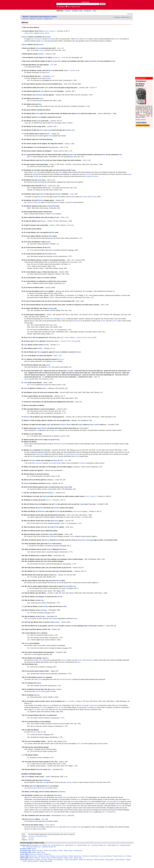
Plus (32, 577)
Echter (27, 777)
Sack (55, 575)
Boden (40, 829)
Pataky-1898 (24, 858)
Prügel (90, 504)
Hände (51, 136)
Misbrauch (74, 454)
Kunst (46, 88)
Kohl (61, 460)
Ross (52, 61)
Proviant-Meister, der (57, 845)
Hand (35, 147)
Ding (44, 160)
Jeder (26, 67)
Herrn (85, 39)
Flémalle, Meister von (119, 856)
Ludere (72, 536)
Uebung (63, 319)
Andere (27, 33)
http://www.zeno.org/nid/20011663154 (38, 836)
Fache (53, 214)
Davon (27, 643)
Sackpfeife (93, 61)
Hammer (50, 549)
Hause (44, 388)
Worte (60, 172)
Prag (63, 444)
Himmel (43, 221)
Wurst (50, 70)
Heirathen (40, 440)
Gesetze (41, 33)
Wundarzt (71, 155)
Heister (63, 425)
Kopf (47, 715)
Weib (45, 113)
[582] (23, 493)
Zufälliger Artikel (77, 11)
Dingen (48, 242)
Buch (84, 337)
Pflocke (47, 134)
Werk (48, 73)
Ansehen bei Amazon (143, 125)
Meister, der (46, 845)
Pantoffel (71, 701)
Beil (59, 301)
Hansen (96, 176)
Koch (120, 155)
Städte (78, 806)
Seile (79, 827)
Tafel (40, 379)
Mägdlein (64, 123)
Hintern (59, 61)
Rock (128, 799)
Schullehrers (89, 176)
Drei (25, 155)
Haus (57, 147)
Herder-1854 (24, 854)
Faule (26, 345)
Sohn (32, 450)
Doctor (78, 744)
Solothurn (56, 57)
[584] (23, 755)
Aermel (53, 689)
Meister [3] (32, 854)
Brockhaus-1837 (25, 849)
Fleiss (51, 319)
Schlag (50, 440)
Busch (58, 202)
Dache (48, 786)
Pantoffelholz (111, 812)
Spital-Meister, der (70, 845)
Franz (47, 31)
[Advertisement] (144, 5)
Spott (26, 744)
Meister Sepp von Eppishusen (73, 851)
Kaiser (32, 39)
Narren (65, 586)
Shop (94, 11)
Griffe (48, 206)
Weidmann (30, 202)
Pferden (36, 806)
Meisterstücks (40, 454)
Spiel (49, 527)
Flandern (52, 31)
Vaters (77, 456)
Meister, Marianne (35, 858)
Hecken (41, 200)
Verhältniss (82, 463)
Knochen (78, 352)
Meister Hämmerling (75, 856)
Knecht (41, 45)
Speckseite (66, 797)
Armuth (54, 254)
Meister (34, 849)
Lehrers (41, 660)
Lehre (35, 172)
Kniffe (53, 206)
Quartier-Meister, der (83, 845)
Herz (42, 41)
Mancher (27, 417)
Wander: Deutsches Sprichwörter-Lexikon (40, 17)
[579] (23, 134)
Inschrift (88, 174)
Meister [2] (40, 854)
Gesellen (48, 37)
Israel (39, 48)
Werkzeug (49, 147)
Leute (37, 430)
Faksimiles (40, 19)
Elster (69, 425)
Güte (53, 232)
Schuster (79, 337)
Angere (43, 710)
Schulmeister (39, 463)
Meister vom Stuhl (37, 851)
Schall (113, 61)
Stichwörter (32, 19)
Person (117, 39)
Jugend (66, 487)
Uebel (30, 618)
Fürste (77, 39)
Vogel (80, 425)
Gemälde (97, 804)
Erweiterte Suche (85, 2)
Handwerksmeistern (66, 679)
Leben (129, 371)
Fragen (73, 170)
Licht (68, 371)
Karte (32, 654)
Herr (25, 359)
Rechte (47, 33)
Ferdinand (38, 39)
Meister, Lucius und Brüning (59, 856)
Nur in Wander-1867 (73, 7)
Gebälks (36, 176)
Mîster (30, 337)
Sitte (51, 691)
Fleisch (39, 352)
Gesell (49, 130)
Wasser (47, 540)
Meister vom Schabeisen (56, 860)
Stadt (86, 797)
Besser (25, 37)
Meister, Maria (78, 858)
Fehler (50, 236)
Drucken (130, 14)
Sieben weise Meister (51, 851)
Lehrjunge (89, 540)
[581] (44, 377)
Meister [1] (47, 854)
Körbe (40, 810)
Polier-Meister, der (36, 845)
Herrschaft (83, 705)
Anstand (38, 691)
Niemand (27, 483)
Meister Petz (33, 856)
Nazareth (79, 321)
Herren (31, 33)
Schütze (72, 70)
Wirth (104, 155)
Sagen (26, 123)
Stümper (58, 194)
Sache (57, 430)
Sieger (107, 827)
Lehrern (115, 321)
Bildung (44, 691)
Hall (98, 61)
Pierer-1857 (24, 860)
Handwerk (39, 95)
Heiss (26, 356)
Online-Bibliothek (10, 5)
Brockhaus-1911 (25, 851)
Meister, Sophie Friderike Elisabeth (52, 858)
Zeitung (64, 815)
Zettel (45, 797)
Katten (45, 496)
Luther (48, 365)
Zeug (42, 600)
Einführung (25, 19)
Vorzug (66, 454)
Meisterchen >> (126, 17)
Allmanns (32, 819)
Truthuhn (68, 130)
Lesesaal (68, 11)
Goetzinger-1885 (26, 852)
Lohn (42, 91)
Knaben (103, 321)
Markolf (93, 88)
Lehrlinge (50, 308)
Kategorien (88, 11)
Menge (129, 174)
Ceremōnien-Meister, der (99, 845)
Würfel (40, 508)
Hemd (72, 801)
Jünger (39, 180)
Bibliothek (61, 7)
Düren (48, 500)
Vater (57, 710)
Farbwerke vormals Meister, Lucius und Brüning (97, 856)
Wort (42, 732)
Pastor (34, 460)
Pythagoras (89, 660)
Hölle (65, 606)
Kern (52, 65)
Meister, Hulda (68, 858)
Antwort (27, 446)
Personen (56, 827)
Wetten (41, 31)
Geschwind (110, 801)
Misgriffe (48, 78)
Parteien (68, 827)
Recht (43, 450)
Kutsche (27, 808)
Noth (49, 247)
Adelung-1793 (25, 845)
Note (89, 337)
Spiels (39, 683)
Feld (46, 57)
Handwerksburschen (38, 788)
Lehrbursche (81, 540)
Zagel (48, 425)
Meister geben (110, 860)
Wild (72, 202)
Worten (91, 812)
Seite (55, 795)
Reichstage (51, 39)
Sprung (48, 483)
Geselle (57, 217)
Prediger (58, 463)
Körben (49, 806)
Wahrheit (78, 662)
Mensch (68, 337)
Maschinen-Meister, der (33, 847)
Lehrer (51, 463)
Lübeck (51, 379)
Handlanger (46, 780)
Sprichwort (31, 840)
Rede (55, 456)
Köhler (47, 825)
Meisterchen (55, 521)
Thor (79, 797)
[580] (28, 266)
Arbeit (53, 361)
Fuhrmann (63, 806)
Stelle (31, 829)
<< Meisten (117, 17)
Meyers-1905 (24, 856)
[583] (23, 606)
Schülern (80, 660)
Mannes (64, 660)
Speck (55, 460)
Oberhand (34, 732)
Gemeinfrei (31, 838)
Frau (56, 504)
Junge (82, 504)
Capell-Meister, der (113, 845)
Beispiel (51, 618)
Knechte (46, 345)
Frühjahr (55, 788)
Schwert (57, 622)
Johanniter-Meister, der (49, 847)
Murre (95, 707)
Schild (63, 57)
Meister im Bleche (33, 861)
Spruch (26, 379)
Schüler (40, 348)
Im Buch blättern (141, 123)
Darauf (32, 801)
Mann (53, 123)
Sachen (42, 194)
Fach (38, 695)
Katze (34, 786)
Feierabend (63, 549)
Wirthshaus (42, 511)
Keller (72, 194)
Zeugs (39, 121)
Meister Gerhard (99, 860)
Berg (58, 540)
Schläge (90, 626)
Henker (58, 581)
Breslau (61, 359)
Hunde (38, 202)
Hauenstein (77, 511)
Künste (78, 113)
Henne (42, 130)
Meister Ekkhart (120, 860)
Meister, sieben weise (38, 852)
